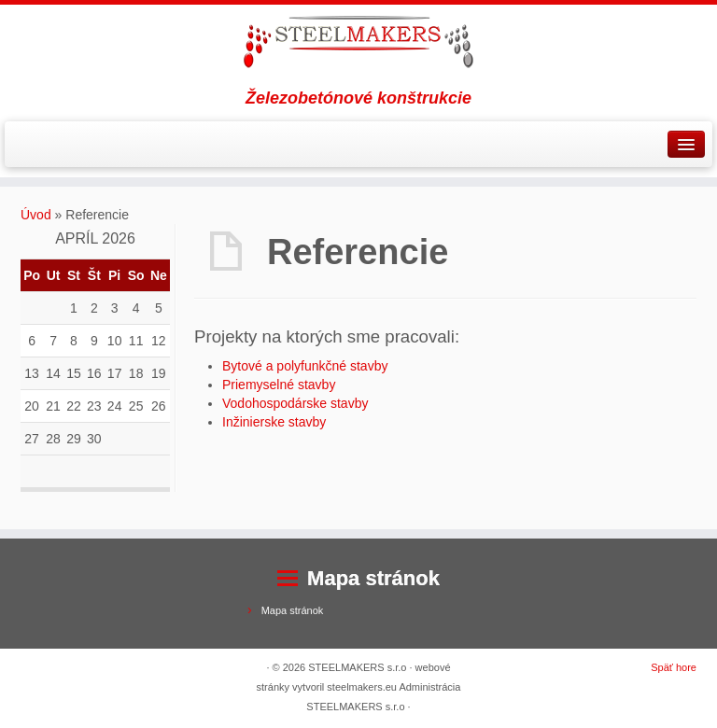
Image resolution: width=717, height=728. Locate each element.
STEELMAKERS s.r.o (357, 667)
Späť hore (674, 667)
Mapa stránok (293, 610)
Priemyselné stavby (279, 385)
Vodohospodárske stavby (295, 403)
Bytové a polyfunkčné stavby (305, 366)
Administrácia (429, 687)
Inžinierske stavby (274, 422)
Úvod (36, 215)
